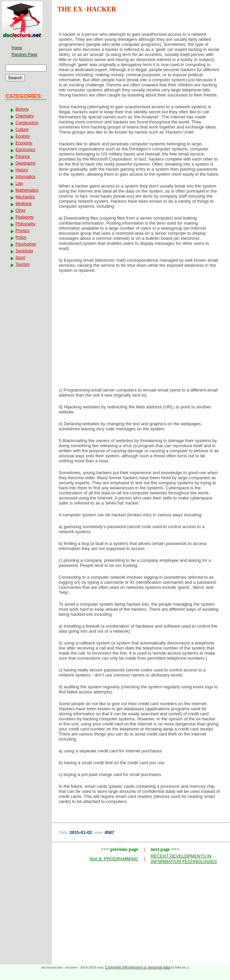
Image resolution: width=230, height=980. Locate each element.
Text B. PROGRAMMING (114, 859)
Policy (21, 237)
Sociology (24, 251)
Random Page (24, 55)
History (22, 170)
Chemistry (25, 116)
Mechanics (25, 197)
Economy (24, 143)
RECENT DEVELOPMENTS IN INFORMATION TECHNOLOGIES (184, 859)
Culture (22, 129)
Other (21, 210)
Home (17, 48)
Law (19, 183)
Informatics (25, 177)
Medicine (24, 204)
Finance (23, 156)
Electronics (25, 150)
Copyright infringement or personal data (138, 967)
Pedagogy (25, 217)
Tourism (23, 264)
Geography (25, 163)
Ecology (23, 136)
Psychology (26, 244)
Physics (22, 231)
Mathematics (27, 190)
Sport (20, 258)
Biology (22, 109)
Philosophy (25, 224)
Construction (27, 123)
